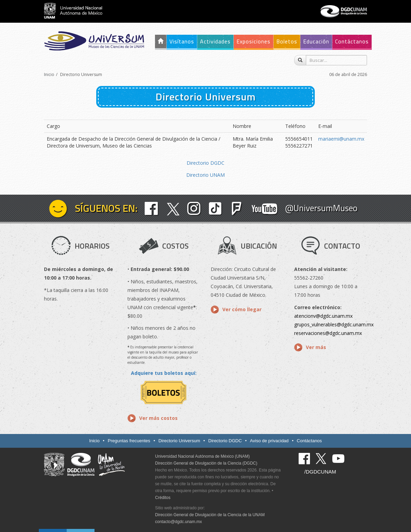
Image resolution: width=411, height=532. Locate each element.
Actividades (215, 41)
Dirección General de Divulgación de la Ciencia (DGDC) (206, 463)
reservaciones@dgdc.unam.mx (328, 333)
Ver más (316, 347)
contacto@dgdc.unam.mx (178, 522)
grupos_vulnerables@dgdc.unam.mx (334, 324)
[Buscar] (300, 60)
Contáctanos (352, 41)
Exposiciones (253, 41)
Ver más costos (158, 418)
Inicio (49, 74)
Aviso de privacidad (269, 441)
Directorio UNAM (205, 175)
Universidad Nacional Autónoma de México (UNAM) (202, 456)
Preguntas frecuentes (129, 441)
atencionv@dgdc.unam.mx (323, 316)
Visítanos (182, 41)
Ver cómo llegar (242, 309)
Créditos (163, 498)
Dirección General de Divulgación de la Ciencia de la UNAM (210, 515)
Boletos (287, 41)
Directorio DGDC (205, 163)
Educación (316, 41)
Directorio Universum (179, 441)
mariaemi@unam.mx (341, 139)
